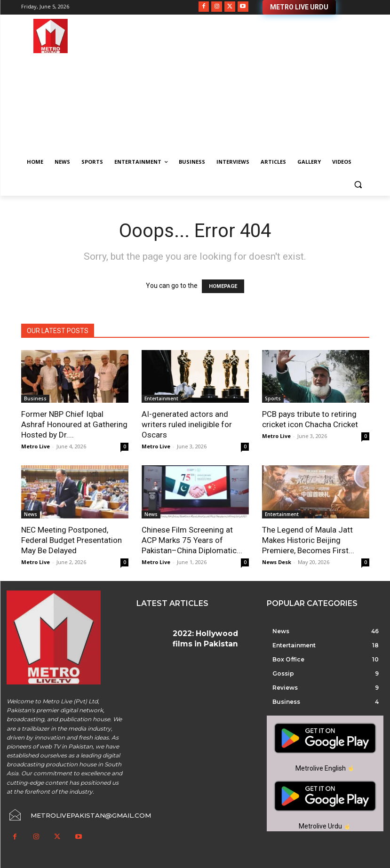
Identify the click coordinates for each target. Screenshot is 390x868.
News (31, 514)
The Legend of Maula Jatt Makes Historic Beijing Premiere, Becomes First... (308, 540)
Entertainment (161, 398)
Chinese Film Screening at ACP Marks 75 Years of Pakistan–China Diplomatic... (192, 540)
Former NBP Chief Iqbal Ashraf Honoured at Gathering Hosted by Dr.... (74, 424)
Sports (273, 398)
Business (35, 398)
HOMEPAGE (223, 286)
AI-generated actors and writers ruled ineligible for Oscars (187, 424)
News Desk (277, 562)
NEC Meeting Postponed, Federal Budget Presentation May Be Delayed (72, 540)
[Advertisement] (259, 85)
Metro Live (36, 446)
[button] (358, 185)
